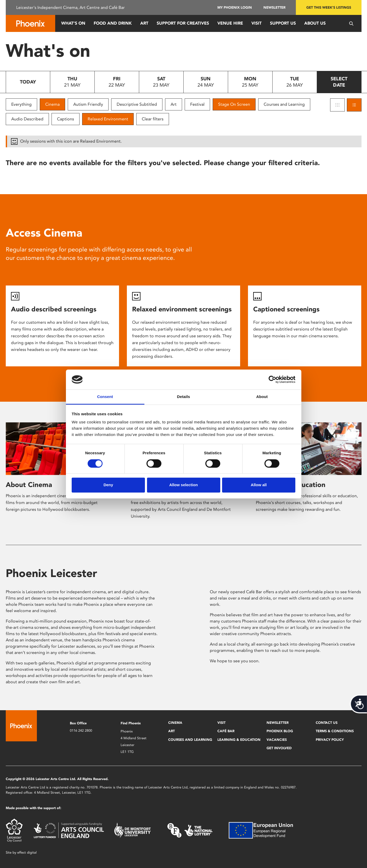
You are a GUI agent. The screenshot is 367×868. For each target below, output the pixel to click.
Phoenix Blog (280, 731)
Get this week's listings (329, 7)
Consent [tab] (105, 397)
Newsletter (274, 7)
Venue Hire (230, 23)
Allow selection (183, 485)
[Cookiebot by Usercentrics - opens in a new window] (272, 379)
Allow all (259, 485)
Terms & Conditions (335, 731)
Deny (108, 485)
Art (144, 23)
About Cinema (29, 485)
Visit (256, 23)
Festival (197, 104)
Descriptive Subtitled (137, 104)
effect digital (27, 852)
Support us (283, 23)
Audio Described (27, 119)
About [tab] (262, 397)
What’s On (73, 23)
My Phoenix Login (235, 7)
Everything (21, 104)
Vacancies (277, 740)
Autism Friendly (88, 104)
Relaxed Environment (108, 119)
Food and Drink (113, 23)
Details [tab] (184, 397)
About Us (315, 23)
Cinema (52, 104)
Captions (66, 119)
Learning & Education (239, 740)
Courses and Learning (284, 104)
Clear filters (153, 119)
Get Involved (279, 748)
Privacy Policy (330, 740)
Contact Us (327, 723)
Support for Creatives (183, 23)
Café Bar (226, 731)
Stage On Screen (234, 104)
